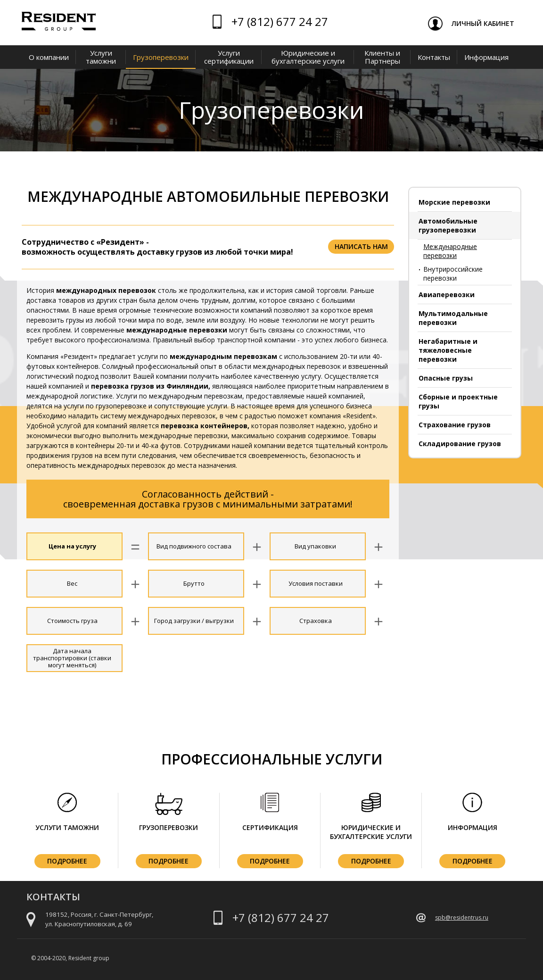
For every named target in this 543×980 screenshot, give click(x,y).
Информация (486, 57)
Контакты (434, 57)
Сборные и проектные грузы (458, 401)
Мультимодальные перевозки (453, 318)
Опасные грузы (446, 378)
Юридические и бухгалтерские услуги (308, 57)
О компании (49, 57)
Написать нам (361, 246)
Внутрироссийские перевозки (453, 274)
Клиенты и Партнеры (382, 57)
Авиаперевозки (447, 295)
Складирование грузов (460, 444)
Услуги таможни (101, 57)
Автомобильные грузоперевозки (448, 225)
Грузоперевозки (161, 57)
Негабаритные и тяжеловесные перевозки (448, 350)
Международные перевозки (450, 251)
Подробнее (67, 861)
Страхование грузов (455, 425)
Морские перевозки (454, 202)
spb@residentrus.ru (462, 918)
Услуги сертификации (229, 57)
